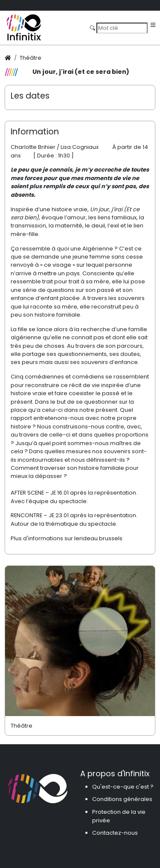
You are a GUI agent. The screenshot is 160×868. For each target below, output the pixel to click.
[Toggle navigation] (153, 25)
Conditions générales (122, 799)
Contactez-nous (115, 833)
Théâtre (31, 58)
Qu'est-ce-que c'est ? (123, 787)
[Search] (122, 28)
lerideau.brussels (98, 538)
